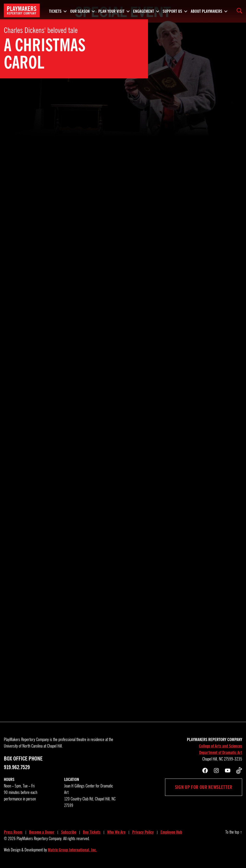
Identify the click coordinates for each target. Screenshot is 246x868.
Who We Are (116, 832)
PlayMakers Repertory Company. (39, 839)
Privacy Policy (143, 832)
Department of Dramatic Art (221, 753)
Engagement (144, 11)
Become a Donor (42, 832)
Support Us (172, 11)
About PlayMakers (206, 11)
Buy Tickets (92, 832)
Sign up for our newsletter (204, 787)
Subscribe (69, 832)
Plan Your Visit (111, 11)
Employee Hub (171, 832)
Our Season (80, 11)
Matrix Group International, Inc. (72, 850)
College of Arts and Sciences (221, 746)
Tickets (55, 11)
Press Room (13, 832)
